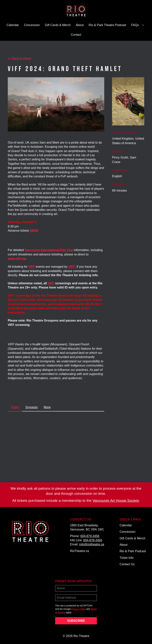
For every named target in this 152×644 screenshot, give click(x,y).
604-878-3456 (93, 540)
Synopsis (32, 407)
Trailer (15, 407)
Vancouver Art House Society (116, 501)
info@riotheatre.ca (92, 544)
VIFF (72, 267)
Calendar (13, 25)
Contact (76, 35)
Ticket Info (127, 558)
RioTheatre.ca (80, 551)
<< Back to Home (20, 58)
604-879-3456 (90, 536)
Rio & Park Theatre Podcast (107, 25)
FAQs (138, 25)
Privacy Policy (78, 609)
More (47, 407)
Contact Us (127, 564)
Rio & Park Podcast (133, 551)
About (80, 25)
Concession (32, 25)
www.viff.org (17, 259)
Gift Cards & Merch (58, 25)
